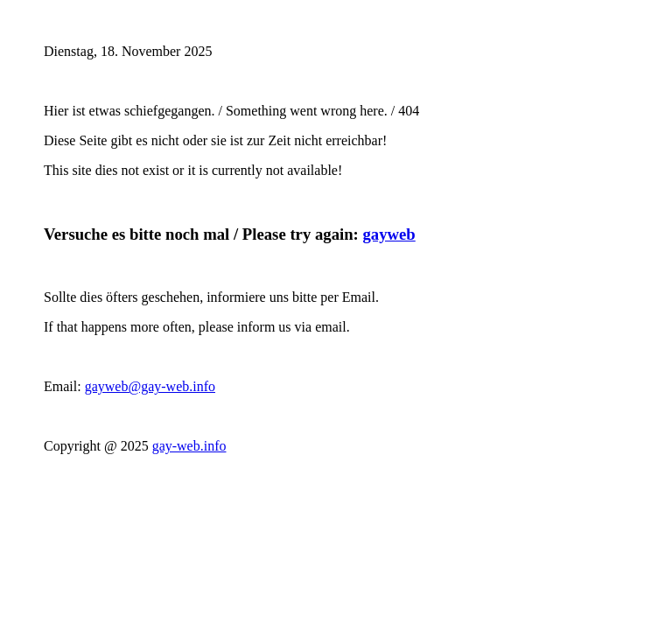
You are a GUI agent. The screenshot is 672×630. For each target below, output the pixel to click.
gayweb (389, 234)
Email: (64, 386)
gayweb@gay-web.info (150, 386)
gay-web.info (189, 446)
